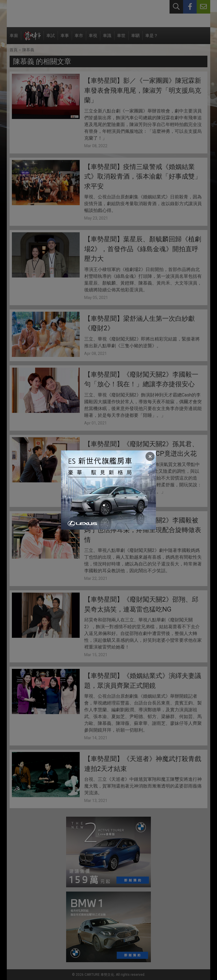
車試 (51, 39)
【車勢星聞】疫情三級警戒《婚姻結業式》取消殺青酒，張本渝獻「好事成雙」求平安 (143, 177)
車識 (107, 39)
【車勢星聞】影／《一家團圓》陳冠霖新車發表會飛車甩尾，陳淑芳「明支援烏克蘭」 (143, 90)
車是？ (152, 39)
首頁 (14, 50)
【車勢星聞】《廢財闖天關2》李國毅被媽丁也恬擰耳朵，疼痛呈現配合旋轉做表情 (143, 530)
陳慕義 (28, 50)
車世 (121, 39)
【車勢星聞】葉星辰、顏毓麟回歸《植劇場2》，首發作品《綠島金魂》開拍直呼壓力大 (143, 249)
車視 (93, 39)
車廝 (14, 39)
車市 (79, 39)
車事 (65, 39)
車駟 (135, 39)
